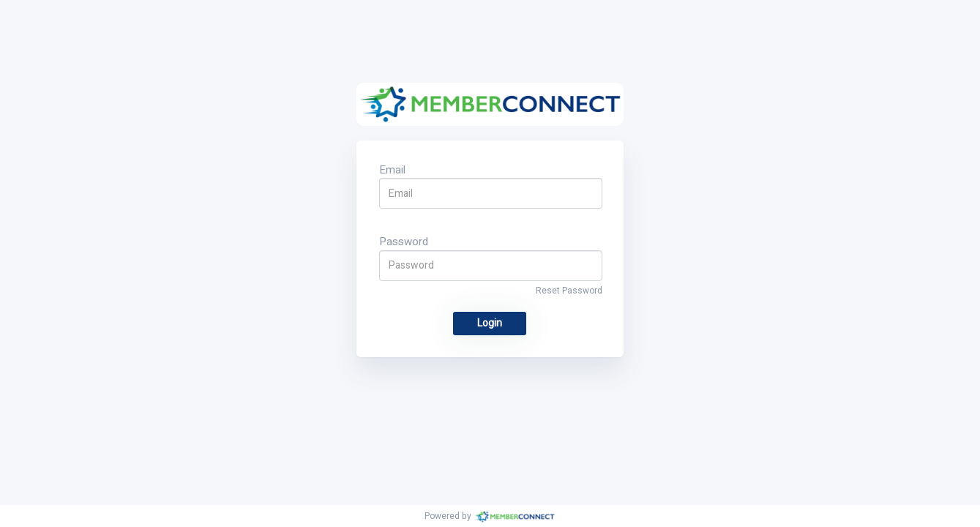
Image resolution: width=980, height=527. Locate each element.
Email (392, 170)
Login (490, 323)
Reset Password (569, 291)
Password (404, 242)
